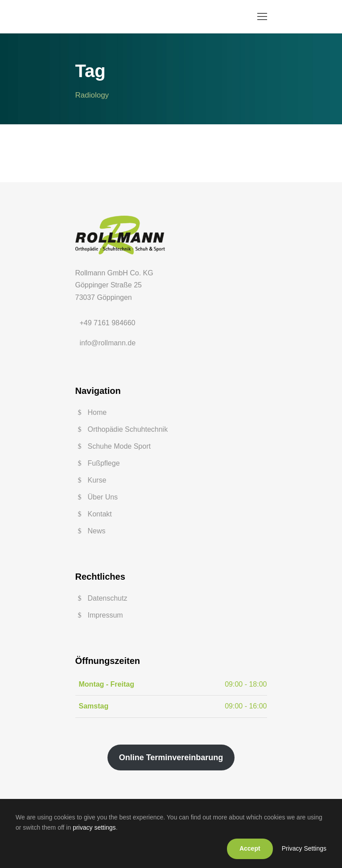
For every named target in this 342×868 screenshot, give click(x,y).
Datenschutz (108, 598)
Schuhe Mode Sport (119, 446)
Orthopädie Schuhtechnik (128, 429)
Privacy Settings (304, 848)
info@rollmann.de (108, 343)
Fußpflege (104, 463)
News (97, 531)
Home (97, 412)
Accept (250, 848)
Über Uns (103, 497)
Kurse (97, 480)
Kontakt (100, 514)
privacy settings (94, 827)
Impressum (105, 615)
